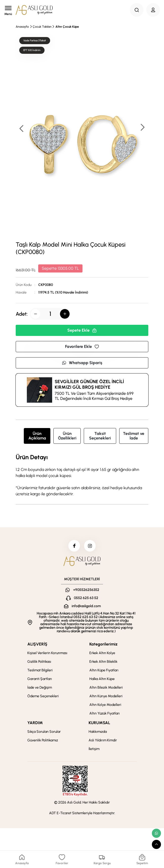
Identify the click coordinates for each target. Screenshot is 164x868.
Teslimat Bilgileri (40, 671)
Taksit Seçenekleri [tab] (100, 436)
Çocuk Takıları (42, 27)
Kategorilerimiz (103, 645)
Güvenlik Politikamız (43, 741)
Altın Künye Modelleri (106, 697)
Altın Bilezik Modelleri (106, 688)
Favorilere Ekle (82, 346)
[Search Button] (137, 10)
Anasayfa (22, 27)
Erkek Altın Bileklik (103, 663)
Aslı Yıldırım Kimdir (103, 741)
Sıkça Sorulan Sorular (44, 733)
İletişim (94, 750)
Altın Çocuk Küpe (67, 27)
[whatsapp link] (156, 833)
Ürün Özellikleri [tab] (67, 436)
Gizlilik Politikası (39, 663)
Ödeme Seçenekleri (43, 697)
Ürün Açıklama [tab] (37, 436)
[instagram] (90, 546)
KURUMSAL (99, 724)
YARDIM (35, 724)
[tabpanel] (82, 475)
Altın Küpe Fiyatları (104, 671)
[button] (142, 128)
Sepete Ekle (82, 330)
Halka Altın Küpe (102, 680)
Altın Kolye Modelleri (105, 706)
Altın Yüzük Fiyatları (105, 714)
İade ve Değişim (40, 688)
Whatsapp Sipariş (82, 363)
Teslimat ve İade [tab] (134, 436)
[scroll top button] (156, 844)
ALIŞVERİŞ (37, 645)
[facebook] (74, 546)
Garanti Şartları (40, 680)
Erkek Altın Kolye (102, 654)
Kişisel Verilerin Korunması (47, 654)
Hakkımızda (98, 733)
